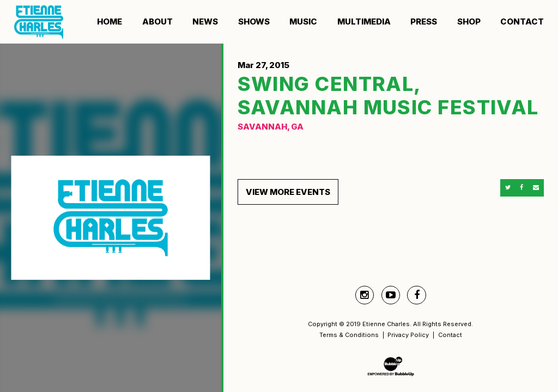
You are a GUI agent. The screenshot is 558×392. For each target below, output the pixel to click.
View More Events (288, 192)
